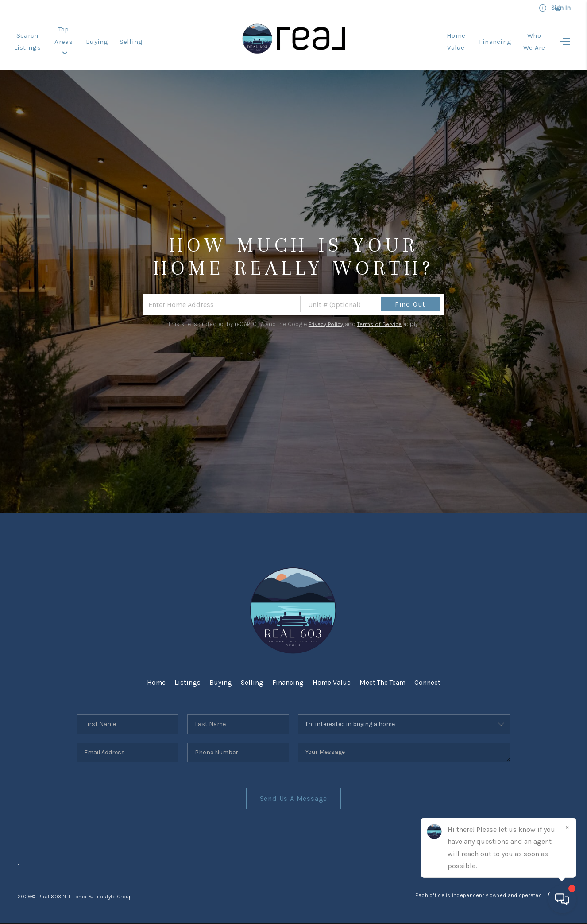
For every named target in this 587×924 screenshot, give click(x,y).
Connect (428, 677)
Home (155, 677)
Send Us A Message (294, 793)
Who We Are (527, 39)
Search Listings (39, 39)
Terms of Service (380, 318)
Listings (187, 677)
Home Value (435, 39)
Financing (481, 39)
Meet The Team (383, 677)
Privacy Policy (325, 318)
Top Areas (95, 39)
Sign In (555, 8)
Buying (137, 39)
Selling (172, 39)
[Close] (567, 827)
